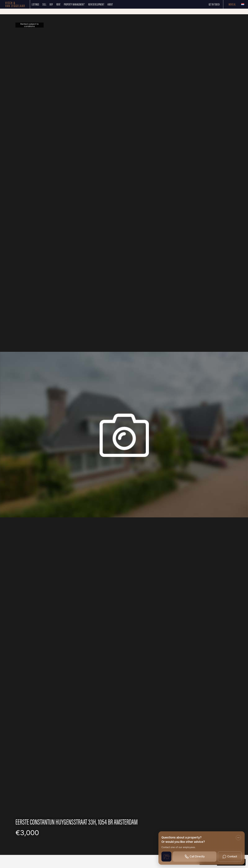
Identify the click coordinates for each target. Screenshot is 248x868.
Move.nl (232, 4)
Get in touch (214, 4)
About (110, 4)
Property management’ (74, 4)
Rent (58, 4)
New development (96, 4)
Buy (51, 4)
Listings (35, 4)
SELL (44, 4)
